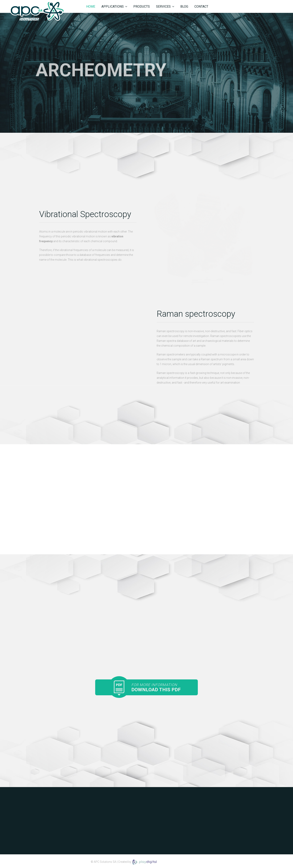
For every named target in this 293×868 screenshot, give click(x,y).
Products (142, 7)
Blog (184, 7)
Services (163, 7)
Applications (113, 7)
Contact (201, 7)
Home (91, 7)
